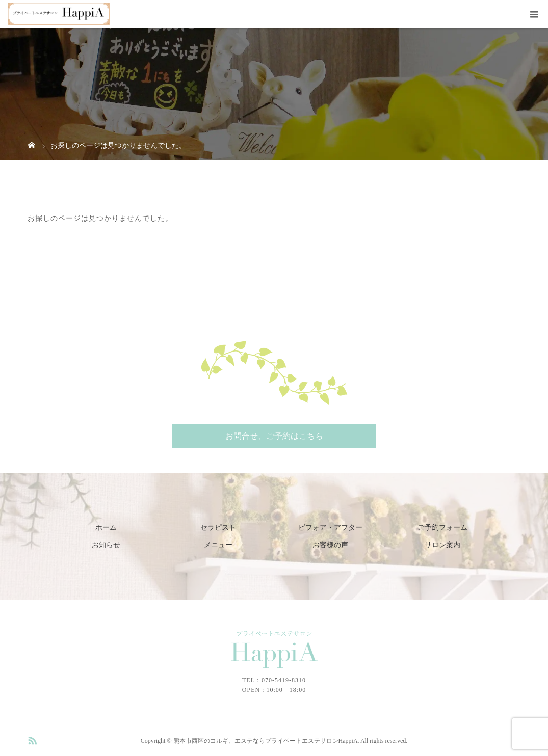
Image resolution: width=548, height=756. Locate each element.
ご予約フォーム (442, 528)
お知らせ (106, 545)
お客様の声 (330, 545)
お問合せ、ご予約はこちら (274, 436)
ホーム (106, 528)
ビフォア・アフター (330, 528)
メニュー (218, 545)
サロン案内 (442, 545)
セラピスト (218, 528)
